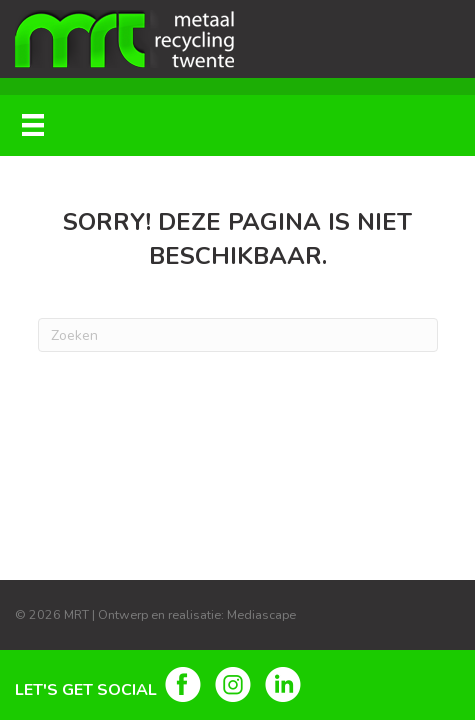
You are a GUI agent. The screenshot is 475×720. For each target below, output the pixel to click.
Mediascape (261, 614)
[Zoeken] (238, 335)
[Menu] (33, 125)
